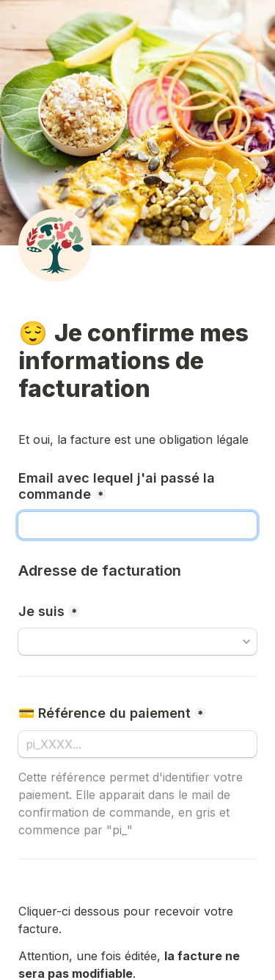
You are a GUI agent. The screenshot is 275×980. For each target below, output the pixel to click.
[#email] (137, 525)
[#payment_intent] (137, 744)
